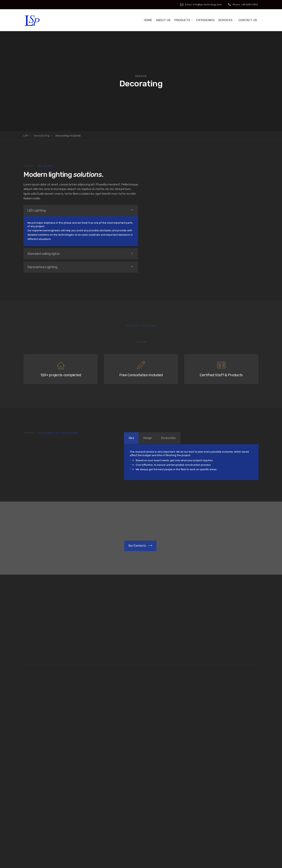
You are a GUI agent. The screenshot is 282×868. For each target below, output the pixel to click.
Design (151, 438)
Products (182, 20)
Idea (132, 438)
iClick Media (103, 863)
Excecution (174, 438)
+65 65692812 (165, 815)
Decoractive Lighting (42, 267)
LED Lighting (37, 210)
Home (148, 20)
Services (225, 20)
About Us (163, 20)
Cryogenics (205, 20)
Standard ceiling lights (44, 254)
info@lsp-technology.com (231, 815)
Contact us (248, 20)
